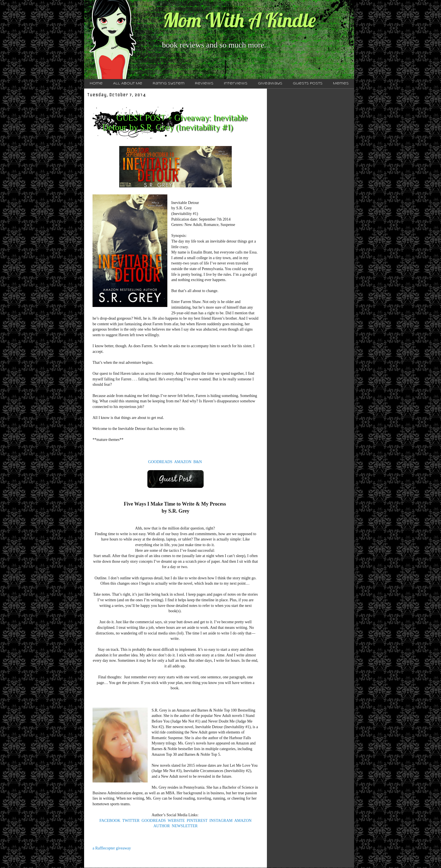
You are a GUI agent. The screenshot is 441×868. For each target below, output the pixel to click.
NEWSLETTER (185, 826)
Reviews (204, 84)
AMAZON (183, 462)
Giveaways (270, 84)
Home (96, 84)
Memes (341, 84)
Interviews (236, 84)
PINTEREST (197, 821)
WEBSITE (176, 821)
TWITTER (131, 821)
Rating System (169, 84)
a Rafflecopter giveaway (112, 848)
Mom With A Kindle (239, 20)
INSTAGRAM (221, 821)
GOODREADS (160, 462)
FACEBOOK (110, 821)
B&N (198, 462)
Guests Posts (308, 84)
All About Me (128, 84)
